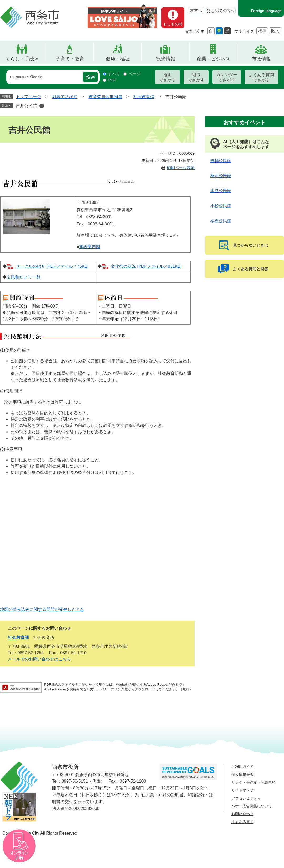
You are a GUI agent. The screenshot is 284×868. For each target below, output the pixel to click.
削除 (42, 106)
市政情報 (261, 59)
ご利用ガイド (242, 767)
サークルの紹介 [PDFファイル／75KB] (52, 266)
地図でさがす (167, 77)
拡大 (275, 31)
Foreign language (266, 11)
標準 (262, 31)
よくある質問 (242, 822)
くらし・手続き (22, 59)
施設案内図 (90, 247)
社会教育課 (144, 97)
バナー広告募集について (252, 806)
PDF (112, 80)
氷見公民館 (221, 191)
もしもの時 (173, 24)
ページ (135, 74)
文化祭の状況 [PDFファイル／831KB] (146, 266)
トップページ (28, 97)
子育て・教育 (70, 59)
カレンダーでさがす (227, 77)
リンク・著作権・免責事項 (253, 782)
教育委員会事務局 (105, 97)
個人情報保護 (242, 774)
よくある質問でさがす (261, 77)
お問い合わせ (242, 814)
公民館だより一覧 (24, 277)
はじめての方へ (221, 11)
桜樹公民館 (221, 221)
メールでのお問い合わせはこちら (39, 659)
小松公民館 (221, 206)
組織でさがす (196, 77)
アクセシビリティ (246, 798)
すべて (114, 74)
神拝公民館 (221, 161)
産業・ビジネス (214, 59)
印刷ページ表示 (181, 168)
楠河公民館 (221, 176)
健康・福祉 (118, 59)
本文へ (196, 10)
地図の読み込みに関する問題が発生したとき (42, 609)
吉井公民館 (26, 106)
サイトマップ (242, 790)
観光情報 (166, 59)
